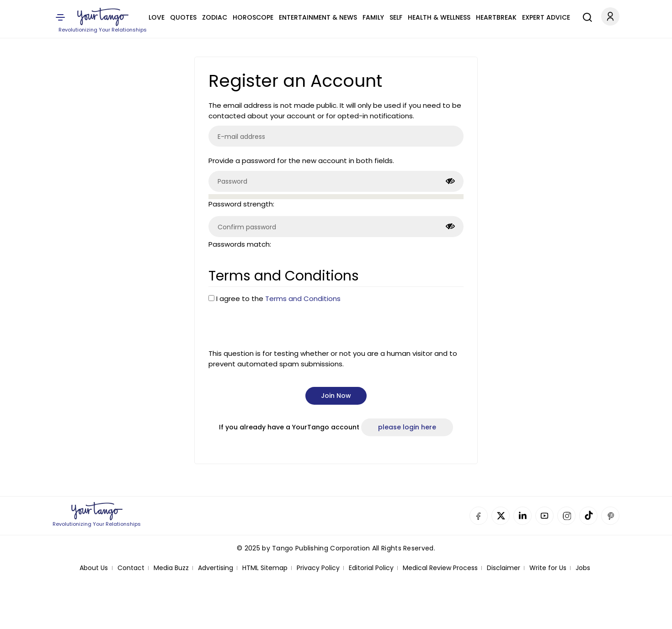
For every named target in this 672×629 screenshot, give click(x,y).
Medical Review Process (440, 568)
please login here (407, 427)
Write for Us (548, 568)
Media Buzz (171, 568)
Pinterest (610, 516)
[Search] (585, 16)
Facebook (479, 516)
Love (157, 17)
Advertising (216, 568)
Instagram (566, 516)
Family (373, 17)
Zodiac (215, 17)
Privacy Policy (318, 568)
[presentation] (278, 326)
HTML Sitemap (265, 568)
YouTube (544, 516)
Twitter (501, 516)
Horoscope (253, 17)
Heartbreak (496, 17)
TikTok (588, 516)
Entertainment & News (318, 17)
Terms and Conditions (303, 299)
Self (396, 17)
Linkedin (523, 516)
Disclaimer (504, 568)
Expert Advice (546, 17)
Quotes (183, 17)
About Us (94, 568)
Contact (131, 568)
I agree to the (278, 299)
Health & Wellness (439, 17)
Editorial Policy (371, 568)
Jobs (583, 568)
